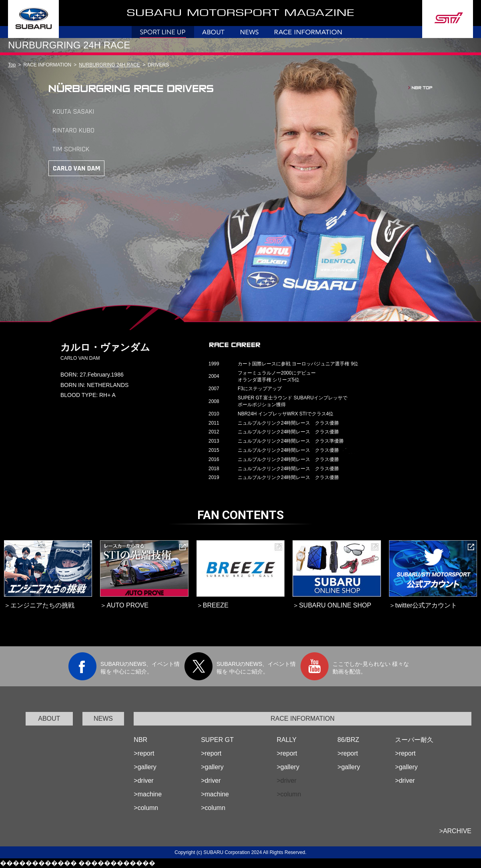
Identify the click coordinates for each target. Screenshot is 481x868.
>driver (143, 781)
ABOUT (49, 719)
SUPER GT (217, 740)
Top (12, 65)
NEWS (103, 719)
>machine (148, 794)
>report (144, 753)
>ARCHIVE (455, 831)
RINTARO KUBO (73, 130)
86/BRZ (348, 740)
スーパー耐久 (414, 740)
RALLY (287, 740)
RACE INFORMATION (303, 719)
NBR (140, 740)
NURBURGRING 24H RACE (109, 65)
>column (146, 808)
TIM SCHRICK (71, 149)
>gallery (145, 767)
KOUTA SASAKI (73, 111)
